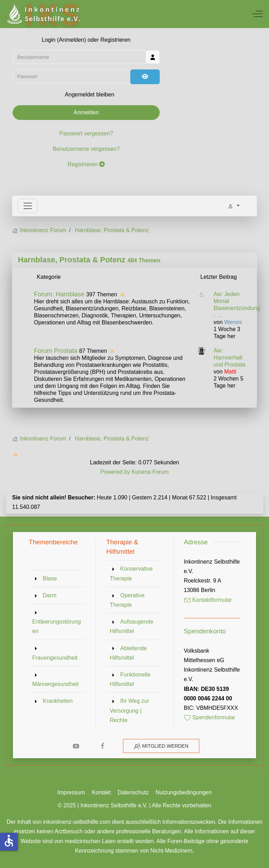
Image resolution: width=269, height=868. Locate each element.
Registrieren (86, 165)
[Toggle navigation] (28, 206)
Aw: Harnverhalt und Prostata (230, 358)
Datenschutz (133, 792)
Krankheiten (58, 701)
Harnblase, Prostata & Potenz (72, 260)
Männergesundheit (56, 684)
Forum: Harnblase (59, 294)
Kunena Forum (150, 472)
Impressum (71, 792)
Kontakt (101, 792)
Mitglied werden (165, 746)
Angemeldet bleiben (89, 96)
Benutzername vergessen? (86, 150)
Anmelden (86, 113)
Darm (50, 595)
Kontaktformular (208, 600)
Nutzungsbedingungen (184, 792)
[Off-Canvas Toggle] (257, 14)
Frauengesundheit (55, 658)
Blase (50, 578)
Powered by (115, 472)
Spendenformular (210, 717)
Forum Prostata (56, 351)
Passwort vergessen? (86, 134)
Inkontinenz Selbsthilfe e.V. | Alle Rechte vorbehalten (146, 805)
